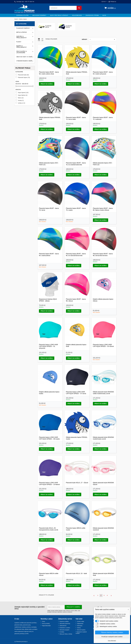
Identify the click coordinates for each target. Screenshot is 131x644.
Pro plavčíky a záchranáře (22, 52)
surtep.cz (22, 103)
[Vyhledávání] (65, 8)
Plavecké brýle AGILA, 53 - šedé (76, 573)
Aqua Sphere (23, 95)
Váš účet (79, 619)
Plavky (19, 42)
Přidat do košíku (47, 84)
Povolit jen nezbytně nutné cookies (112, 637)
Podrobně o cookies (65, 628)
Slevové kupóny (81, 630)
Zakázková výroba (92, 15)
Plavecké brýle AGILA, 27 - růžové (77, 483)
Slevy (43, 621)
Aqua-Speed (23, 93)
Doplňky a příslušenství (21, 37)
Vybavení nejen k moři (24, 61)
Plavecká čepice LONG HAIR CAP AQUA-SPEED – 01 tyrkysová (48, 346)
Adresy (79, 628)
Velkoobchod (77, 15)
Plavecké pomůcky (23, 28)
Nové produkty (46, 624)
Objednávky (80, 624)
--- (103, 39)
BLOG (104, 15)
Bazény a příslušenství (21, 47)
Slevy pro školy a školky (59, 15)
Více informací (112, 641)
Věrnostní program (64, 630)
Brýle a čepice (22, 32)
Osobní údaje (80, 621)
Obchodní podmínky (39, 15)
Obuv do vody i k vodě (24, 57)
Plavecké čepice (24, 78)
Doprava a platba (22, 15)
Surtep (21, 100)
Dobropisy (80, 626)
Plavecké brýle (23, 75)
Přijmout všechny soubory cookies (112, 632)
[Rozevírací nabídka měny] (104, 2)
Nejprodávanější (46, 626)
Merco (21, 98)
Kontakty (62, 632)
